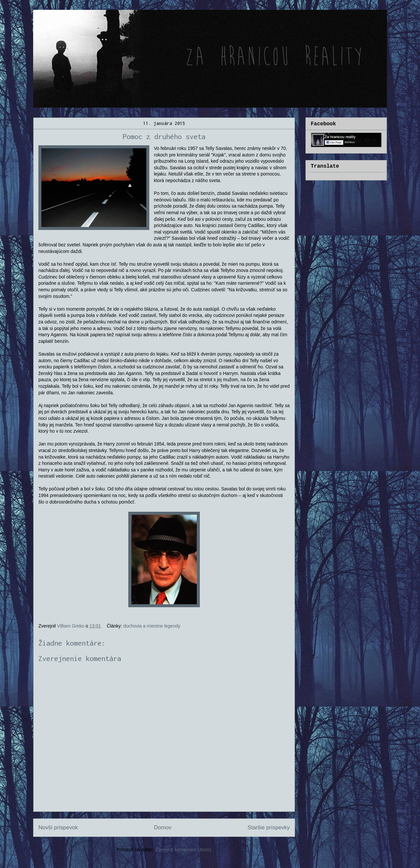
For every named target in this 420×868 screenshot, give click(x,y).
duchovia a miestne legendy (152, 626)
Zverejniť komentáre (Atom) (184, 850)
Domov (163, 827)
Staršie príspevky (269, 827)
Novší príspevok (58, 827)
